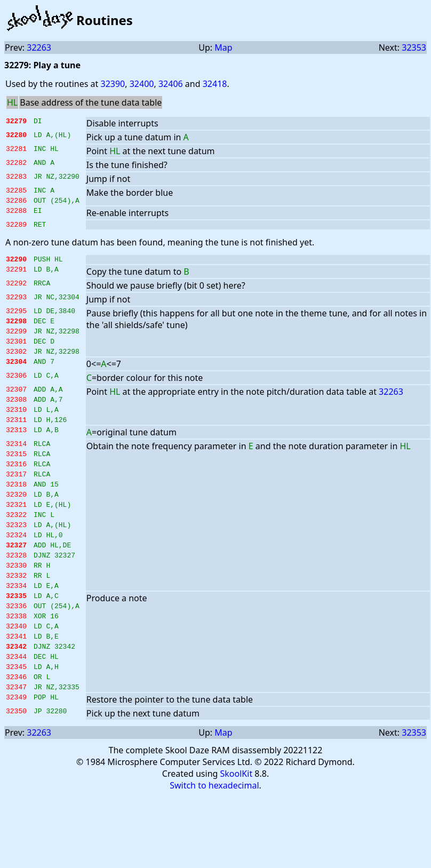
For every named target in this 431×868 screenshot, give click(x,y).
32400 (142, 84)
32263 (39, 47)
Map (223, 47)
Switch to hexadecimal (214, 846)
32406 (171, 84)
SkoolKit (237, 834)
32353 (414, 47)
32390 (113, 84)
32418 (215, 84)
